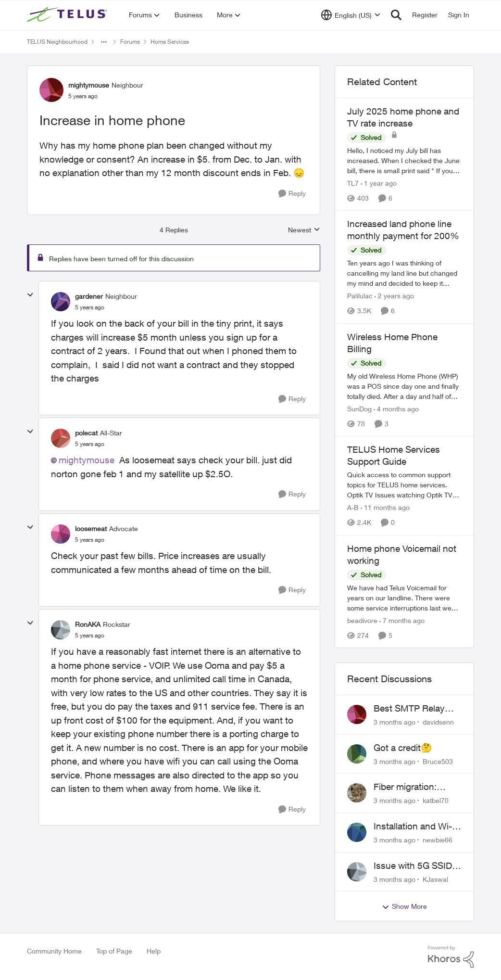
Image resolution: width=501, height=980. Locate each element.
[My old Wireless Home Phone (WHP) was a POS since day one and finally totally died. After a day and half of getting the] (404, 386)
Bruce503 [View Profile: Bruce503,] (438, 761)
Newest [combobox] (304, 230)
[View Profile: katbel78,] (357, 793)
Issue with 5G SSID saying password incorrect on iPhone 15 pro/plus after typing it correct (413, 866)
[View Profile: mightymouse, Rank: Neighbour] (51, 90)
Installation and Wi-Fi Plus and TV (416, 827)
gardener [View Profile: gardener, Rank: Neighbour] (89, 296)
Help (154, 951)
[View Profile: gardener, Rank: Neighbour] (61, 302)
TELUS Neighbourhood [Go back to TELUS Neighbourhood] (57, 42)
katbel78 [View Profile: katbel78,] (436, 800)
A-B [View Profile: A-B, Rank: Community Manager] (353, 508)
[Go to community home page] (68, 15)
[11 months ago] (385, 508)
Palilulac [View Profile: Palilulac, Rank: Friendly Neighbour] (360, 296)
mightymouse (87, 460)
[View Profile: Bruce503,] (357, 754)
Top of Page (114, 951)
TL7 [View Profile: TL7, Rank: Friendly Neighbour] (353, 183)
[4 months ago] (396, 409)
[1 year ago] (379, 183)
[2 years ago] (394, 296)
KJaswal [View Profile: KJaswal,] (435, 879)
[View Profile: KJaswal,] (357, 872)
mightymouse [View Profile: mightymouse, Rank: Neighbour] (89, 85)
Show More (404, 906)
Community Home (54, 951)
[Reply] (292, 194)
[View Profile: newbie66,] (357, 832)
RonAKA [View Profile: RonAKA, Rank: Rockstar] (88, 624)
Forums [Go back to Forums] (130, 42)
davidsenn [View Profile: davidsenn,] (438, 722)
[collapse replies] (30, 295)
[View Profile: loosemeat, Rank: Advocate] (61, 534)
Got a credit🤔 (403, 748)
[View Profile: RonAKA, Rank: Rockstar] (61, 630)
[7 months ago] (402, 620)
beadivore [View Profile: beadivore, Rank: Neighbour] (362, 620)
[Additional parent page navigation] (104, 42)
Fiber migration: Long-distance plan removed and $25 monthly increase (413, 787)
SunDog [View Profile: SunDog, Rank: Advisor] (359, 409)
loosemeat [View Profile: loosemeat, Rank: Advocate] (91, 528)
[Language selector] (351, 15)
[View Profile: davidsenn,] (357, 714)
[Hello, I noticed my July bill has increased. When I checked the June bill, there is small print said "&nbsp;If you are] (404, 160)
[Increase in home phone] (90, 307)
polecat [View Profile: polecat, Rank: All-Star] (86, 433)
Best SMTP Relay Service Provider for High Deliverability (413, 709)
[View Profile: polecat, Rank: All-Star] (61, 438)
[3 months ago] (395, 722)
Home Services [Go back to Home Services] (170, 42)
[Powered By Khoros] (451, 957)
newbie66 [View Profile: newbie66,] (438, 840)
